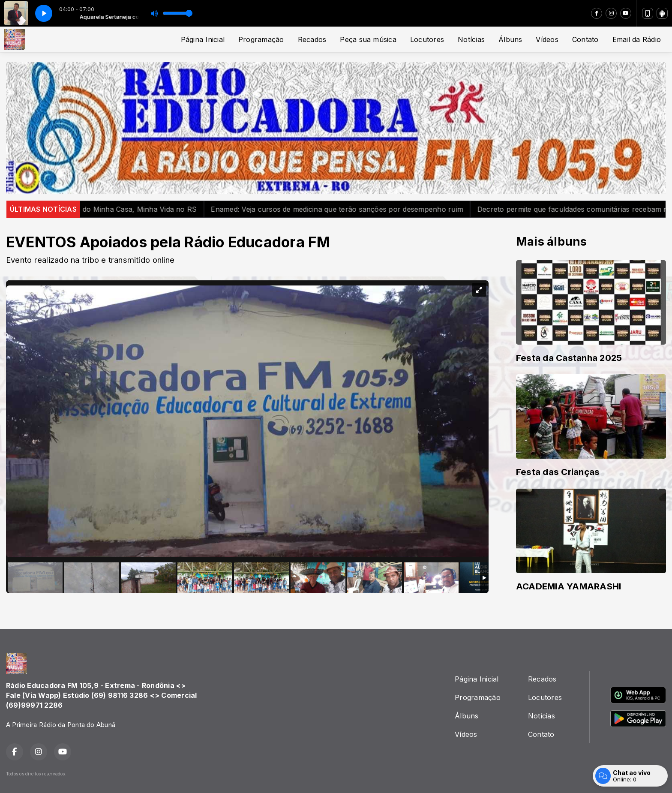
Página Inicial (203, 39)
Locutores (427, 39)
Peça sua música (368, 39)
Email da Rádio (637, 39)
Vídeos (547, 39)
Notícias (471, 39)
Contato (585, 39)
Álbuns (510, 39)
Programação (261, 39)
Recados (312, 39)
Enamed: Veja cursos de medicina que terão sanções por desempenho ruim (346, 209)
